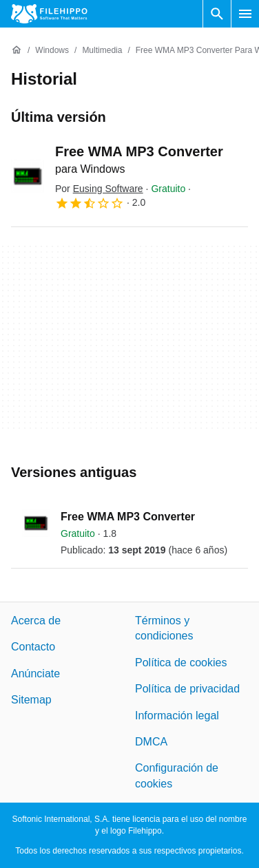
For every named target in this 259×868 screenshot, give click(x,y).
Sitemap (31, 700)
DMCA (151, 742)
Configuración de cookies (177, 776)
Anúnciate (35, 674)
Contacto (33, 647)
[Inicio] (17, 50)
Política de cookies (181, 663)
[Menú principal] (245, 14)
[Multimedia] (102, 51)
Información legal (177, 716)
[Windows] (52, 51)
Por (99, 189)
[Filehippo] (49, 14)
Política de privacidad (187, 689)
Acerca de (36, 621)
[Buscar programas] (217, 14)
